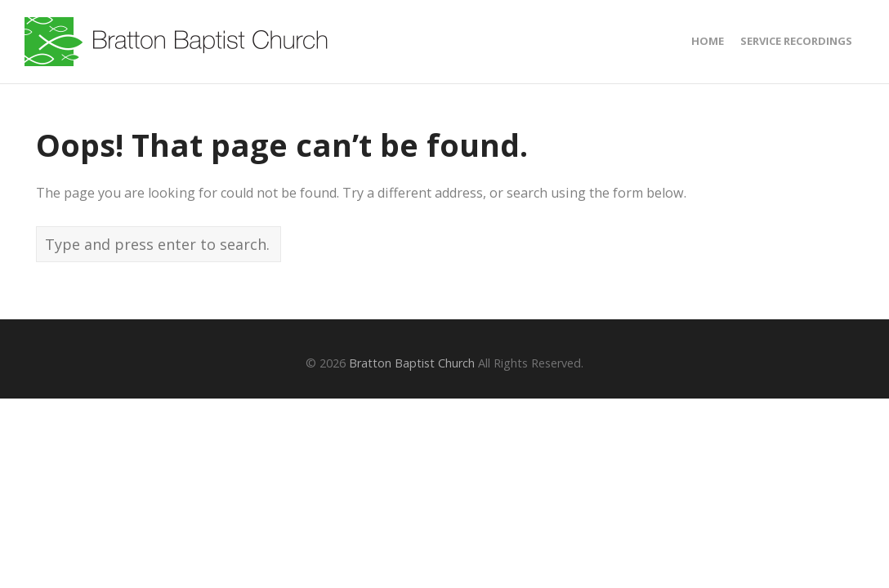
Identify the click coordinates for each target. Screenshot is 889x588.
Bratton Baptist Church (412, 363)
